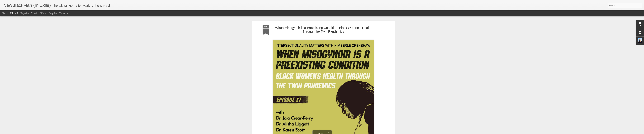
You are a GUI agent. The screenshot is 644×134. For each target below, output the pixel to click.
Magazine (24, 13)
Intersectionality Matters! (295, 76)
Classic (5, 13)
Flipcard (14, 13)
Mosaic (34, 13)
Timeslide (64, 13)
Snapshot (53, 13)
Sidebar (43, 13)
